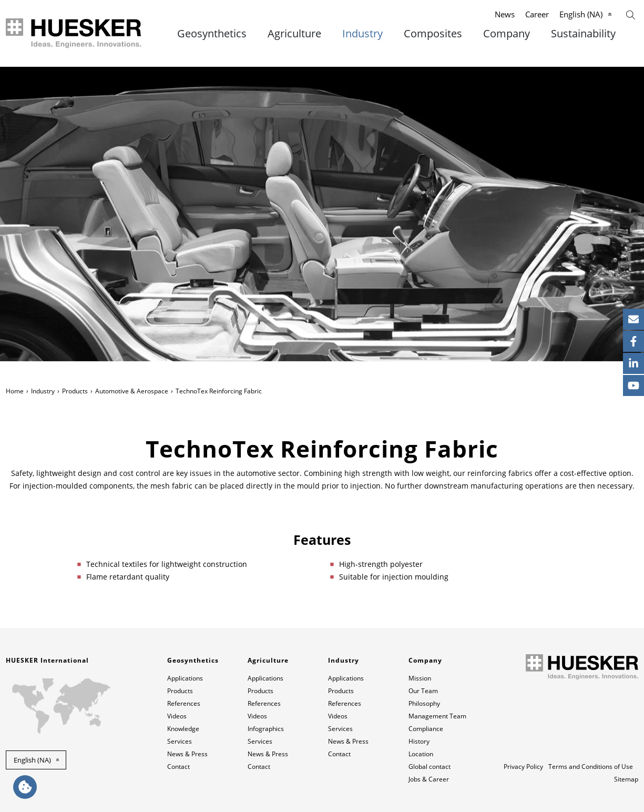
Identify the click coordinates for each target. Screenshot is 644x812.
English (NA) (581, 14)
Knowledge (183, 729)
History (419, 741)
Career (537, 14)
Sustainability (583, 34)
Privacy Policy (523, 767)
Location (421, 754)
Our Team (423, 691)
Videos (177, 716)
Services (180, 741)
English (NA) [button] (32, 760)
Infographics (266, 729)
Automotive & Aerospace (132, 391)
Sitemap (626, 779)
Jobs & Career (429, 779)
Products (75, 391)
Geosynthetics (212, 34)
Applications (185, 678)
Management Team (437, 716)
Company (507, 34)
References (184, 703)
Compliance (426, 729)
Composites (433, 34)
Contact (178, 767)
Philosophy (424, 703)
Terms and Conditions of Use (591, 767)
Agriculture (294, 34)
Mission (420, 678)
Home (15, 391)
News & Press (187, 754)
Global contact (430, 767)
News (505, 14)
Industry (362, 34)
